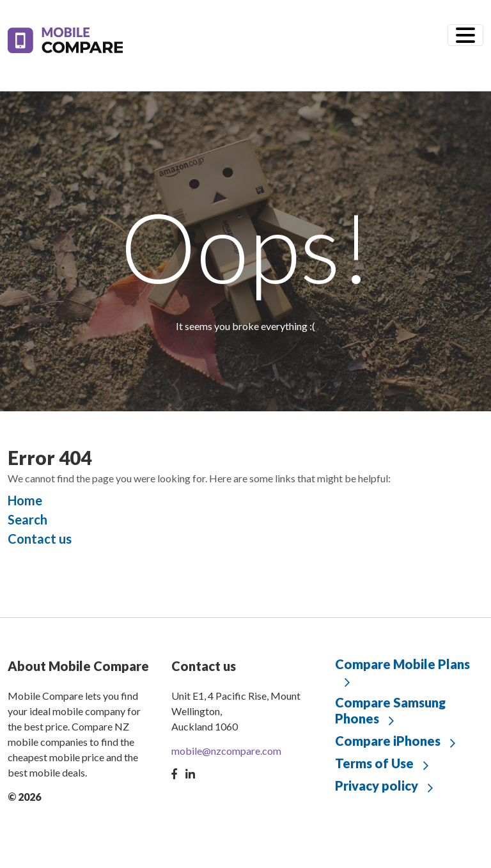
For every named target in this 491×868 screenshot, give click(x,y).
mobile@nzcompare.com (226, 751)
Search (27, 519)
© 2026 (24, 797)
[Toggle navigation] (465, 35)
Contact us (40, 539)
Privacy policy (377, 785)
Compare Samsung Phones (390, 710)
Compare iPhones (388, 741)
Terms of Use (374, 763)
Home (25, 500)
